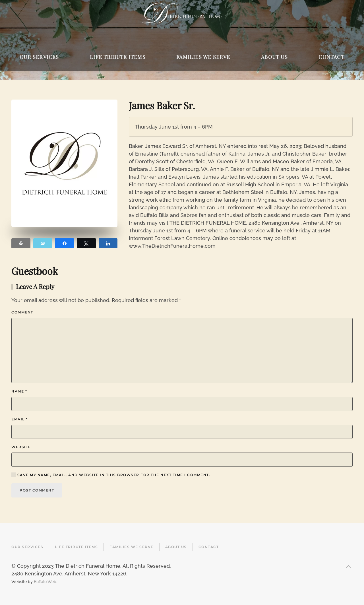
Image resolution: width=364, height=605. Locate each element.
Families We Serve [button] (203, 57)
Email (20, 419)
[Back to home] (182, 14)
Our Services (27, 547)
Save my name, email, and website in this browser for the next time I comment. (111, 475)
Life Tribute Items (76, 547)
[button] (349, 567)
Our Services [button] (39, 57)
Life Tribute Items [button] (118, 57)
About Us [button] (274, 57)
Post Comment (37, 490)
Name (19, 391)
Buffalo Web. (45, 582)
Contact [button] (331, 57)
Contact (209, 547)
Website (21, 447)
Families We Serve (132, 547)
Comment (22, 312)
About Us (176, 547)
